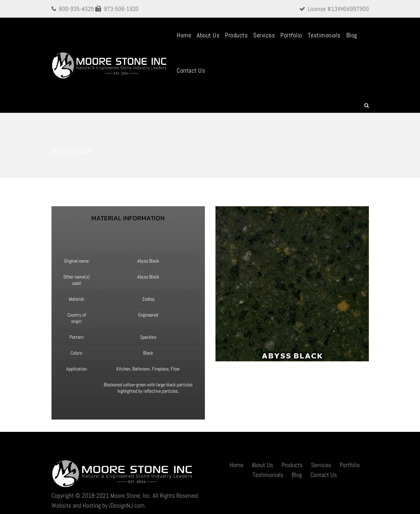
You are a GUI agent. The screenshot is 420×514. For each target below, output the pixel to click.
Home (184, 35)
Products (236, 35)
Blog (352, 35)
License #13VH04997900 (338, 9)
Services (264, 35)
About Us (208, 35)
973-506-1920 (121, 9)
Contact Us (191, 70)
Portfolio (291, 35)
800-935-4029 (76, 9)
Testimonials (324, 35)
